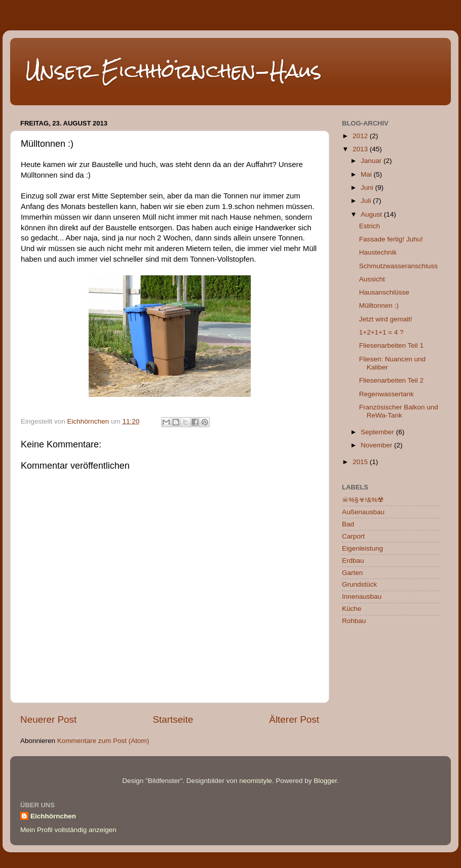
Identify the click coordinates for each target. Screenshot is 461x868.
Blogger (325, 781)
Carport (353, 536)
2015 (361, 462)
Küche (352, 609)
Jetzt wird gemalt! (386, 319)
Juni (368, 188)
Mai (367, 174)
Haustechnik (378, 252)
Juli (367, 201)
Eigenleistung (362, 548)
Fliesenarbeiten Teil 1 (391, 345)
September (378, 432)
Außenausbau (363, 512)
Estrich (370, 226)
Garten (352, 573)
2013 (361, 149)
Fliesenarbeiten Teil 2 (391, 380)
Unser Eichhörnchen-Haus (174, 71)
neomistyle (256, 781)
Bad (348, 524)
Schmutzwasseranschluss (398, 266)
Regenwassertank (387, 394)
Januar (372, 161)
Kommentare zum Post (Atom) (103, 741)
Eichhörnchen (53, 816)
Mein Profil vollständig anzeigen (68, 830)
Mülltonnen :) (379, 305)
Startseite (173, 719)
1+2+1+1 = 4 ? (381, 332)
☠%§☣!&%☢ (363, 500)
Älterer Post (294, 719)
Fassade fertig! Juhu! (391, 239)
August (372, 214)
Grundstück (359, 584)
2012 (361, 136)
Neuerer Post (48, 719)
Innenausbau (362, 596)
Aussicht (372, 279)
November (377, 445)
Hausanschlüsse (384, 292)
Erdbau (353, 561)
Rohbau (354, 621)
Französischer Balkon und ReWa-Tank (399, 411)
